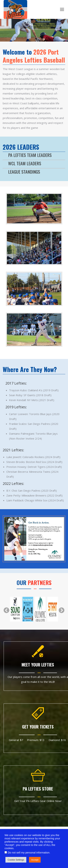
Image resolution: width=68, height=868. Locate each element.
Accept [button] (35, 860)
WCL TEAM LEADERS (25, 163)
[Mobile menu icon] (62, 9)
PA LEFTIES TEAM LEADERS (30, 155)
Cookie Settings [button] (16, 860)
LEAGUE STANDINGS (24, 172)
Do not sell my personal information (29, 853)
